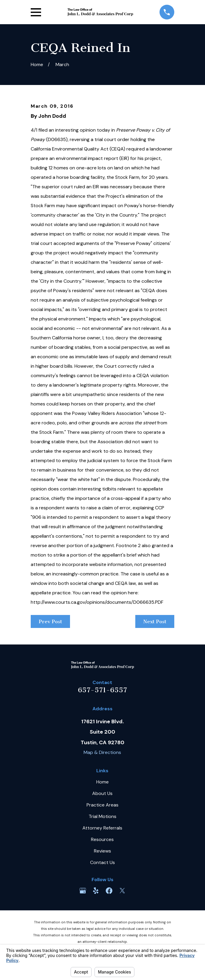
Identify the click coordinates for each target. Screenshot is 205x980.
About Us (102, 793)
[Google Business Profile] (83, 891)
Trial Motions (102, 816)
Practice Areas (102, 805)
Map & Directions (102, 752)
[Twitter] (122, 891)
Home (102, 782)
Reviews (102, 851)
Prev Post (50, 621)
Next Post (155, 621)
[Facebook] (109, 891)
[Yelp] (96, 891)
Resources (102, 839)
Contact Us (102, 862)
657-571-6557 (102, 690)
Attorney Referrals (102, 828)
